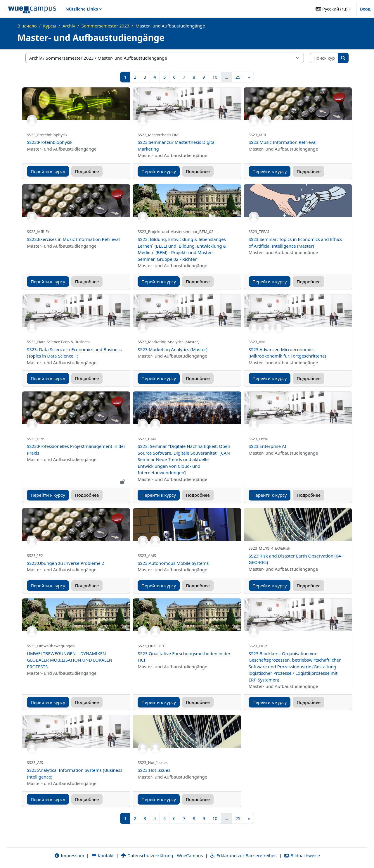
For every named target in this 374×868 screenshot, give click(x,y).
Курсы (50, 26)
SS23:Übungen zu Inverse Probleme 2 (65, 563)
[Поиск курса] (324, 58)
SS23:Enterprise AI (267, 446)
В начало (27, 26)
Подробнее (87, 171)
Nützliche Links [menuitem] (82, 9)
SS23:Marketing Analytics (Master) (173, 349)
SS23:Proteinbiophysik (50, 142)
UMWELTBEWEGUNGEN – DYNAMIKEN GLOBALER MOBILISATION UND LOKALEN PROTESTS (70, 660)
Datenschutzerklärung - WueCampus (162, 855)
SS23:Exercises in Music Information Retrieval (73, 239)
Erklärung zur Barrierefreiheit (243, 855)
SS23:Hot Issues (154, 770)
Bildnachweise (302, 855)
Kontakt (103, 855)
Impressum (69, 855)
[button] (333, 9)
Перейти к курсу (48, 171)
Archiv (69, 26)
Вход (365, 9)
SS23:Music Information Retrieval (283, 142)
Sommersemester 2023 (105, 26)
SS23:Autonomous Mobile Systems (173, 563)
